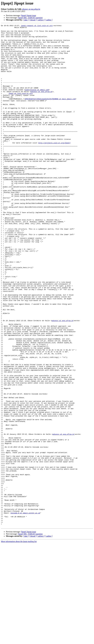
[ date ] (26, 20)
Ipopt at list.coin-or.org (21, 107)
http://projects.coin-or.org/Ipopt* (54, 167)
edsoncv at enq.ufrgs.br (31, 9)
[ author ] (49, 20)
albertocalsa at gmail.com (37, 103)
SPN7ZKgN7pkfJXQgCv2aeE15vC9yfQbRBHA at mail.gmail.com (50, 114)
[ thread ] (33, 20)
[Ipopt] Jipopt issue (29, 15)
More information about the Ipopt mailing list (19, 642)
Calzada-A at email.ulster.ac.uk (25, 611)
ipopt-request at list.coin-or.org (37, 26)
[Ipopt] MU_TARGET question (30, 18)
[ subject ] (41, 20)
